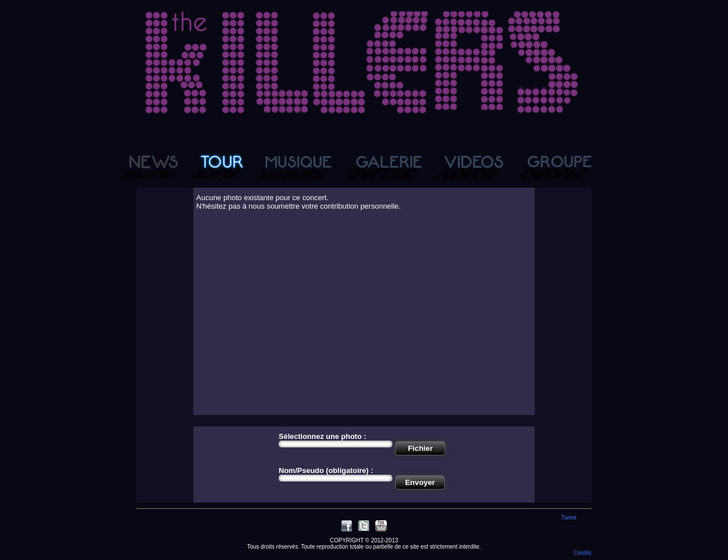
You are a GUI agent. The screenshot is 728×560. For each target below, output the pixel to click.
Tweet (569, 518)
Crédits (582, 553)
